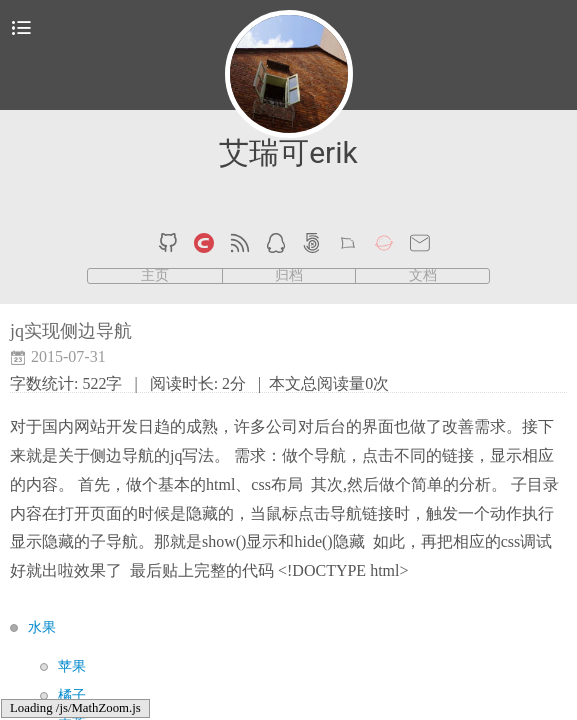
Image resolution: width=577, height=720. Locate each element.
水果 (42, 627)
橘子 (72, 695)
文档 (423, 276)
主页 (155, 276)
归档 (289, 276)
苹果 (72, 666)
